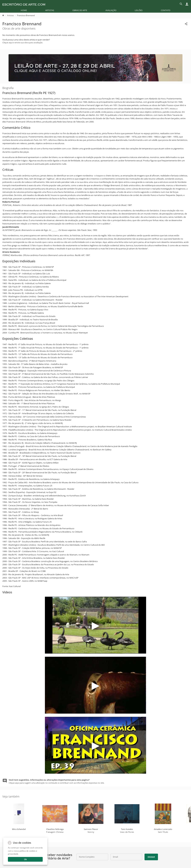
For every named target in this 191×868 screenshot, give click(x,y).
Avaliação (111, 10)
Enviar (151, 857)
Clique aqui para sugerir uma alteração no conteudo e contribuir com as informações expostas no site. (57, 781)
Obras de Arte (80, 10)
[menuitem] (24, 10)
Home (24, 10)
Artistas (50, 10)
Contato (166, 10)
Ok (25, 859)
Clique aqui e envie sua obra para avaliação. (23, 43)
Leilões (139, 10)
